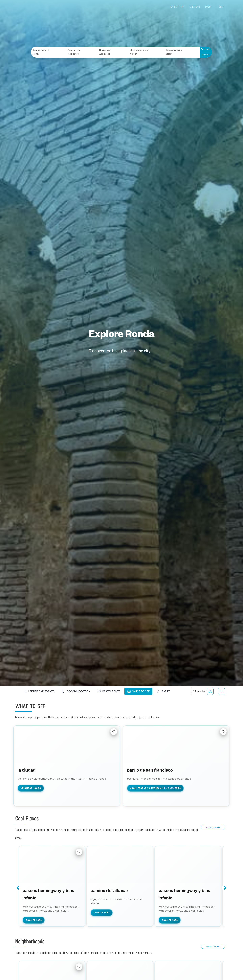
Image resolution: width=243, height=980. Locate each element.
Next (225, 887)
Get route (206, 49)
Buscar (206, 55)
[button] (46, 691)
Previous (18, 887)
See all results (213, 828)
